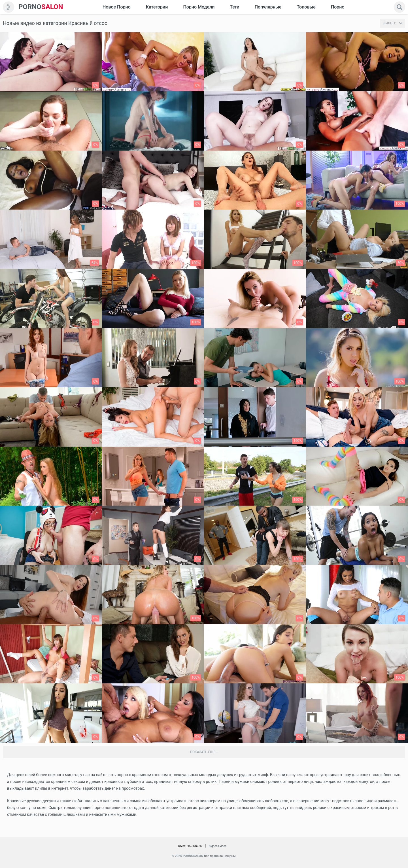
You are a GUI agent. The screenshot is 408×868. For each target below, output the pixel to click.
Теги (234, 7)
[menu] (8, 7)
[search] (399, 7)
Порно (338, 7)
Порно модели (199, 7)
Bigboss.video (218, 846)
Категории (157, 7)
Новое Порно (117, 7)
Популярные (268, 7)
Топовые (306, 7)
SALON (41, 7)
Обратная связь (190, 846)
